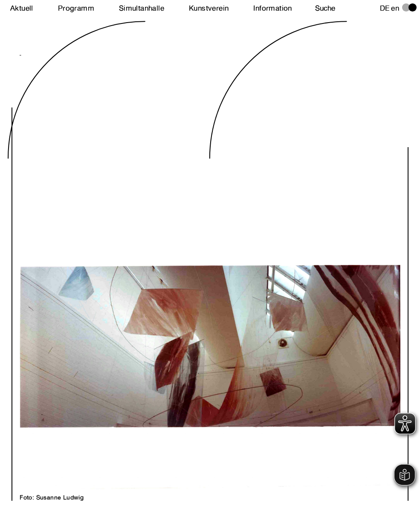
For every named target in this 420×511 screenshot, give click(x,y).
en (395, 8)
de (385, 8)
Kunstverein (209, 8)
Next (115, 263)
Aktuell (22, 8)
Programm (76, 8)
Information (272, 8)
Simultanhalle (142, 8)
